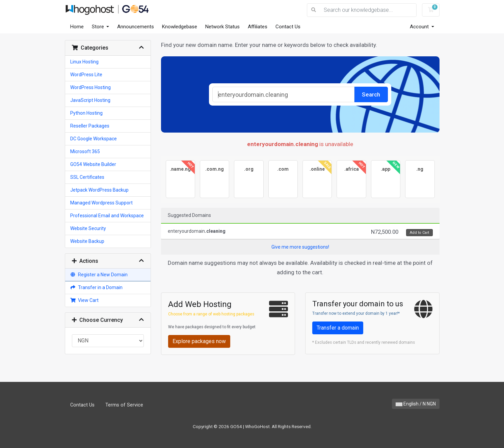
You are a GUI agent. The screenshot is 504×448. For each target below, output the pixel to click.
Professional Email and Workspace (107, 216)
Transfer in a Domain (97, 287)
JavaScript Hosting (90, 100)
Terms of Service (124, 405)
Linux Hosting (84, 62)
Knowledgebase (180, 27)
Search (371, 94)
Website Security (88, 228)
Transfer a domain (338, 328)
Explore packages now (199, 341)
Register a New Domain (99, 275)
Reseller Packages (90, 126)
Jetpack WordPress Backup (99, 190)
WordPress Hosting (90, 87)
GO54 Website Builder (93, 164)
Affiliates (258, 27)
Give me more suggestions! (300, 247)
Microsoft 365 (85, 151)
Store (99, 27)
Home (77, 27)
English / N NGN (416, 404)
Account (420, 27)
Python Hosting (86, 113)
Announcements (136, 27)
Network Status (222, 27)
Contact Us (288, 27)
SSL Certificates (87, 177)
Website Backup (87, 241)
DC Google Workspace (94, 139)
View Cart (85, 300)
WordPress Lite (86, 75)
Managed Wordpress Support (101, 203)
